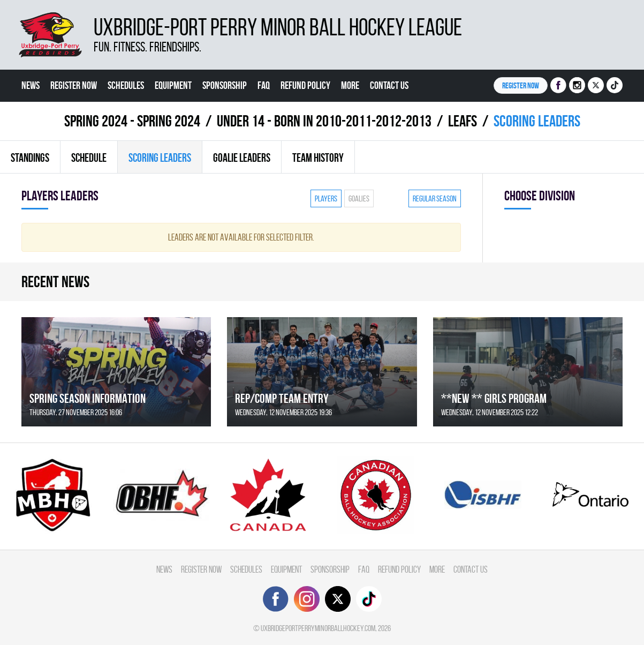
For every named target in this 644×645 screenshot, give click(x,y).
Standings (30, 157)
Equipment (173, 85)
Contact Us (389, 85)
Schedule (89, 157)
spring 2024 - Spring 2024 (132, 121)
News (31, 85)
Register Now (74, 85)
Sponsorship (225, 85)
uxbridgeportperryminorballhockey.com (318, 628)
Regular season (435, 198)
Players (326, 198)
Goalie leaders (242, 157)
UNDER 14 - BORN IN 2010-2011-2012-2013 (324, 121)
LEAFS (463, 121)
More (350, 85)
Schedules (126, 85)
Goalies (359, 198)
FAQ (264, 85)
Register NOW (521, 85)
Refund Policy (305, 85)
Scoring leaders (160, 157)
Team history (318, 157)
